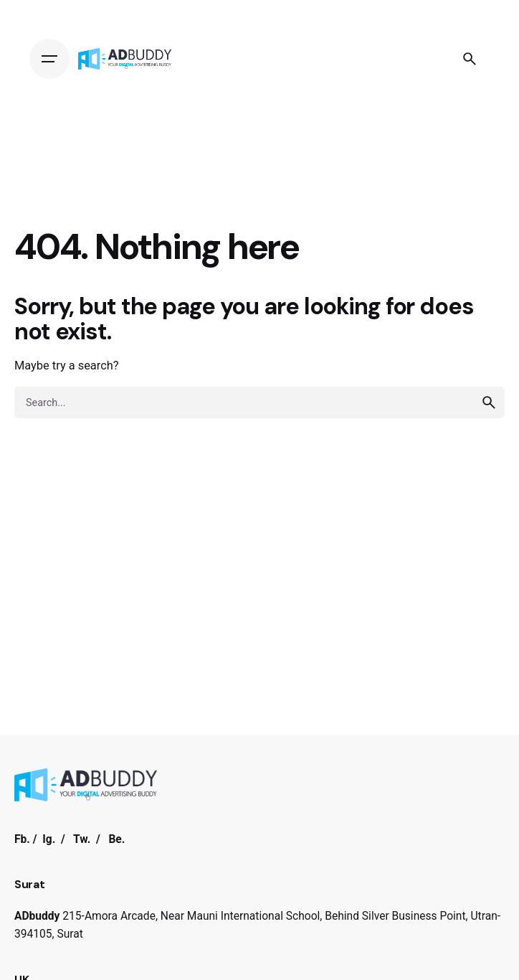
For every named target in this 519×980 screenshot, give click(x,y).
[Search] (470, 59)
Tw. (82, 839)
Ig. (49, 839)
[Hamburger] (49, 59)
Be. (116, 839)
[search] (489, 402)
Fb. (22, 839)
